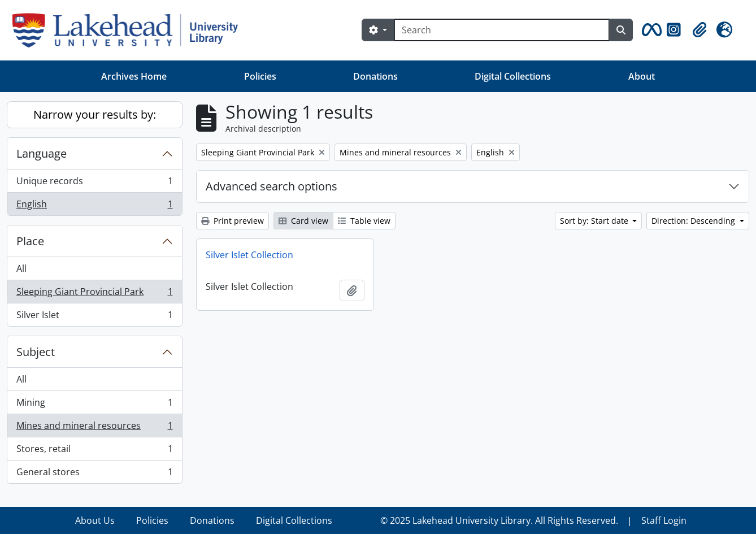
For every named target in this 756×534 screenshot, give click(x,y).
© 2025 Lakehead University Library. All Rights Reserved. (499, 520)
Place (30, 241)
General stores (94, 474)
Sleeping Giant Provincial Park (94, 294)
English (94, 206)
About (642, 76)
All (21, 268)
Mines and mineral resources (94, 428)
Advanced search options (271, 186)
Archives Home (134, 76)
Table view (364, 221)
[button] (650, 30)
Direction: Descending (694, 221)
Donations (375, 76)
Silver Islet (94, 317)
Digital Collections (513, 76)
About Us (95, 520)
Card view (303, 221)
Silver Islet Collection (249, 255)
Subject (36, 352)
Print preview (233, 221)
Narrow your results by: (95, 114)
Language (42, 153)
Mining (94, 405)
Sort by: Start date (595, 221)
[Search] (502, 30)
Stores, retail (94, 451)
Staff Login (664, 520)
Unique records (94, 183)
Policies (260, 76)
